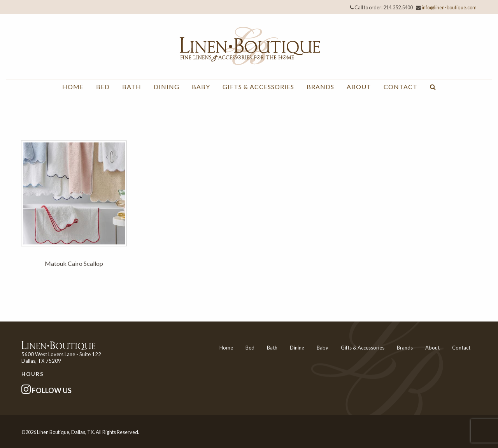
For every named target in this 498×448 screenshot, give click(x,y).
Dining (167, 87)
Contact (401, 87)
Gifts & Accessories (258, 87)
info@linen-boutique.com (449, 7)
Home (73, 87)
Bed (103, 87)
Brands (320, 87)
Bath (132, 87)
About (359, 87)
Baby (201, 87)
